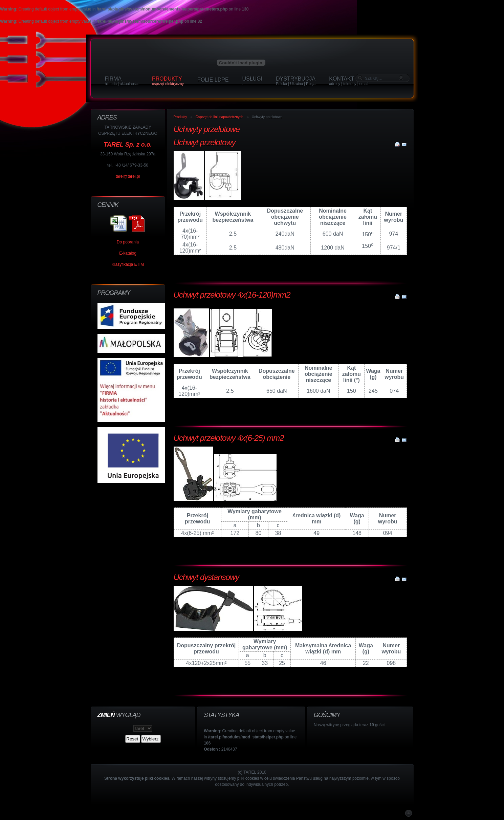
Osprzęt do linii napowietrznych (220, 117)
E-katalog (128, 253)
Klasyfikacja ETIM (128, 264)
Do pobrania (128, 242)
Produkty (180, 117)
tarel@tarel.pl (128, 176)
